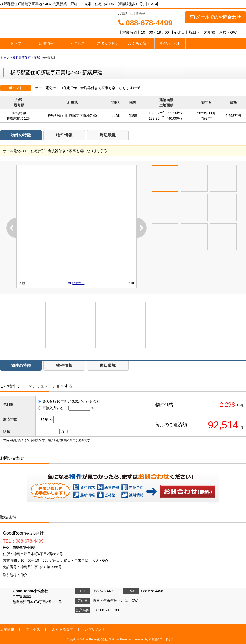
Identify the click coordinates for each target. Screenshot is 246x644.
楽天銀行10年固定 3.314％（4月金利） (73, 401)
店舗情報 (46, 43)
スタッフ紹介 (108, 43)
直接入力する (53, 408)
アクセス (77, 43)
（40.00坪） (174, 118)
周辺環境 (108, 135)
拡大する (76, 283)
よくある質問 (139, 43)
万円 (64, 431)
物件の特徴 (21, 135)
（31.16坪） (174, 113)
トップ (16, 43)
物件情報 (64, 135)
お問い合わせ (170, 43)
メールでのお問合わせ (216, 17)
